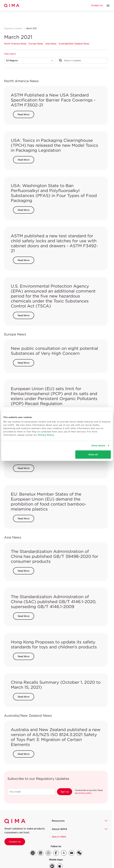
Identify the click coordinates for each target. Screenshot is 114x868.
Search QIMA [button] (59, 837)
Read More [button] (24, 114)
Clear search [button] (10, 54)
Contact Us (15, 842)
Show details (98, 446)
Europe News (36, 44)
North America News (15, 44)
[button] (108, 6)
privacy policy (85, 793)
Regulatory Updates (13, 28)
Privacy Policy (46, 435)
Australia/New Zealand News (74, 44)
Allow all (93, 454)
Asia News (51, 44)
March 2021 (32, 28)
